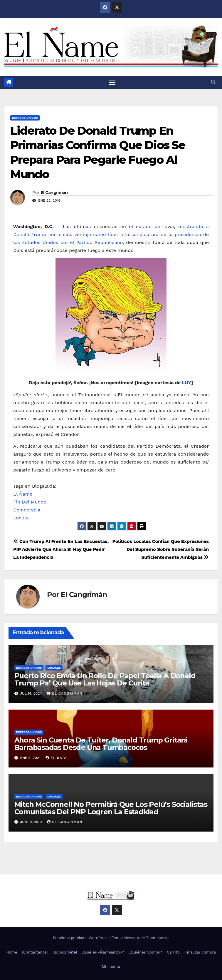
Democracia (27, 510)
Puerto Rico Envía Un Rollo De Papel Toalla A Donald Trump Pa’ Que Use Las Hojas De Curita (105, 679)
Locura (21, 518)
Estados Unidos (25, 118)
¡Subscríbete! (65, 952)
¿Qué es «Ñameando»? (103, 952)
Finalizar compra (200, 952)
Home (12, 952)
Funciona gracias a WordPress (81, 938)
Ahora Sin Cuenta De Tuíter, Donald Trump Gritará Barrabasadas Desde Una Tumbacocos (101, 744)
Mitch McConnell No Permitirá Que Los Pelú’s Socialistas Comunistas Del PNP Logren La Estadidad (111, 808)
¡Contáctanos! (35, 952)
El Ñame (23, 494)
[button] (213, 82)
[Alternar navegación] (112, 82)
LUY (187, 383)
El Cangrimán (54, 193)
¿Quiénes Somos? (145, 952)
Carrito (173, 952)
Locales (54, 668)
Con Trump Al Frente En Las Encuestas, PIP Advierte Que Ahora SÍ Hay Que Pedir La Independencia (61, 549)
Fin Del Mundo (30, 502)
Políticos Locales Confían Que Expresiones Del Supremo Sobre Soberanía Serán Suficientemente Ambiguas (160, 549)
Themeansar (158, 938)
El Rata (56, 758)
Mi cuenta (111, 967)
